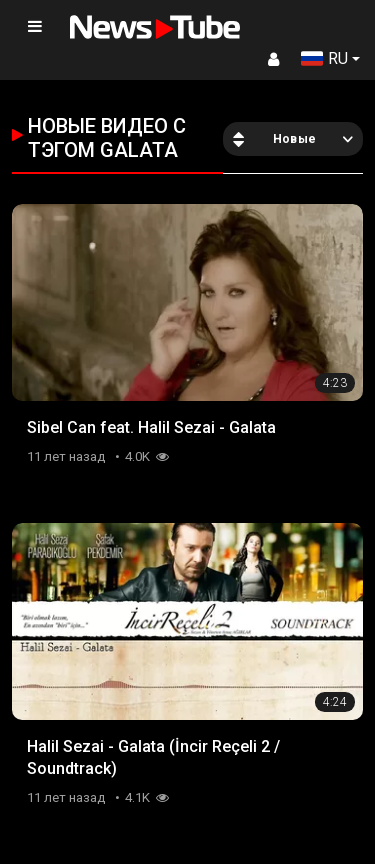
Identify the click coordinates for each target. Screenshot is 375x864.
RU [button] (324, 58)
